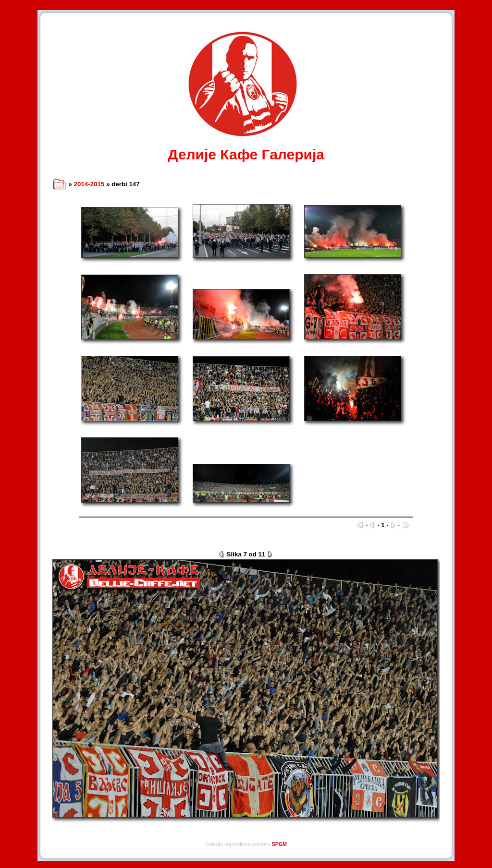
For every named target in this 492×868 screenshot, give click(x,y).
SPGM (279, 844)
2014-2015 (89, 184)
